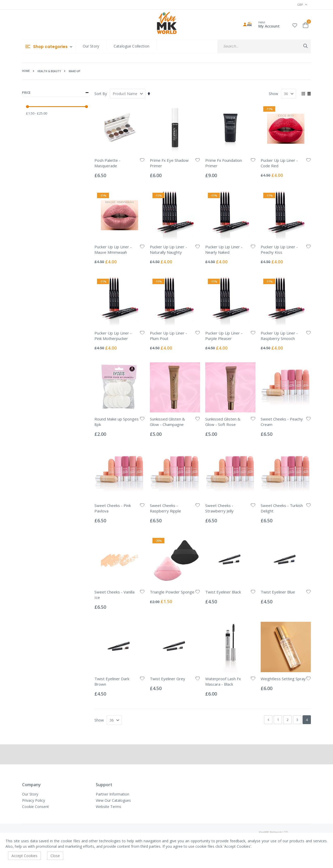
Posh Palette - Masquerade (107, 163)
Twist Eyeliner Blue (278, 592)
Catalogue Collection (132, 46)
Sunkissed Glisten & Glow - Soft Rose (223, 422)
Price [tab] (55, 93)
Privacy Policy (34, 800)
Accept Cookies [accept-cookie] (24, 856)
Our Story (91, 46)
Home (26, 71)
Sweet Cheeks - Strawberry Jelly (219, 508)
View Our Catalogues (113, 800)
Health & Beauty (49, 71)
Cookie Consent (36, 807)
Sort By (101, 94)
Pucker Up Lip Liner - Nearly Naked (224, 249)
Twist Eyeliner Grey (168, 679)
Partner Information (113, 794)
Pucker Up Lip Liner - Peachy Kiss (279, 249)
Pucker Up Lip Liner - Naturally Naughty (168, 249)
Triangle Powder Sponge (172, 592)
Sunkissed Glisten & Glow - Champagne (167, 422)
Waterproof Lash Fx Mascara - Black (223, 681)
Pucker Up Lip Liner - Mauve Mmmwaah (113, 249)
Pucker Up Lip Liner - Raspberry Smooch (279, 336)
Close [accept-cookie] (55, 856)
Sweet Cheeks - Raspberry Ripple (165, 508)
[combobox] (264, 46)
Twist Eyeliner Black (223, 592)
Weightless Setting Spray (283, 679)
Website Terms (108, 807)
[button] (295, 25)
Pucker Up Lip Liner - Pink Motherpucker (113, 336)
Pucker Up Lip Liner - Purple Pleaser (224, 336)
